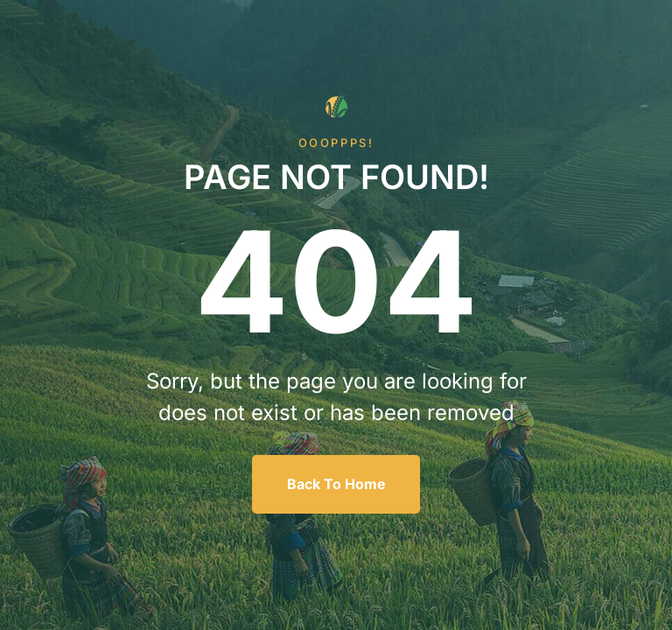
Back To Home (336, 484)
